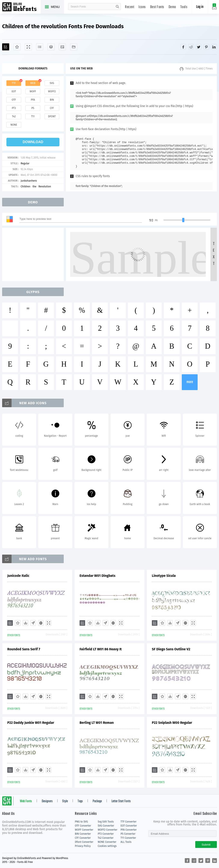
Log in (200, 7)
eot (14, 91)
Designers (47, 801)
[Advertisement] (34, 254)
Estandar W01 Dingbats (97, 576)
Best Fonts (157, 7)
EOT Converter (129, 826)
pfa (33, 100)
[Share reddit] (191, 47)
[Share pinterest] (206, 47)
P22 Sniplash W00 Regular (172, 723)
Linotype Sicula (164, 576)
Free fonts (21, 7)
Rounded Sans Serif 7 (24, 649)
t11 (33, 116)
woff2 (52, 91)
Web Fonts (26, 801)
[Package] (51, 47)
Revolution (45, 187)
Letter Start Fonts (121, 801)
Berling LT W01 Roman (97, 723)
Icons (142, 7)
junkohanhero (29, 181)
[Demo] (28, 47)
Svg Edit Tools (106, 822)
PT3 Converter (106, 834)
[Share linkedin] (214, 47)
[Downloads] (25, 623)
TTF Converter (129, 822)
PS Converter (128, 834)
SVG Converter (106, 826)
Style (65, 801)
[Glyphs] (40, 47)
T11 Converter (128, 838)
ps (33, 108)
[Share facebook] (183, 47)
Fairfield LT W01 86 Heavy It (101, 649)
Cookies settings (107, 846)
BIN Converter (83, 834)
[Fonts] (74, 47)
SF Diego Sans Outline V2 (171, 649)
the (34, 187)
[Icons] (62, 47)
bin (52, 100)
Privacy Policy (83, 846)
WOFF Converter (84, 830)
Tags (80, 801)
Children (25, 187)
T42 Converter (106, 838)
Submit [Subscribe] (206, 845)
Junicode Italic (18, 576)
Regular (25, 163)
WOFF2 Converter (108, 830)
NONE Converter (107, 842)
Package (97, 801)
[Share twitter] (199, 47)
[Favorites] (17, 47)
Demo (172, 7)
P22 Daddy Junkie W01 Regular (31, 723)
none (14, 125)
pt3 (14, 108)
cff (52, 108)
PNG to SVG (81, 822)
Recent (129, 7)
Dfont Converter (84, 842)
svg (52, 83)
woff (33, 91)
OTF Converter (83, 826)
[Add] (6, 47)
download (33, 142)
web (33, 83)
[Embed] (41, 623)
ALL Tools (126, 842)
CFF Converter (83, 838)
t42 (14, 116)
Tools (184, 7)
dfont (52, 116)
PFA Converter (129, 830)
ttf (14, 83)
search (117, 7)
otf (14, 100)
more (190, 382)
